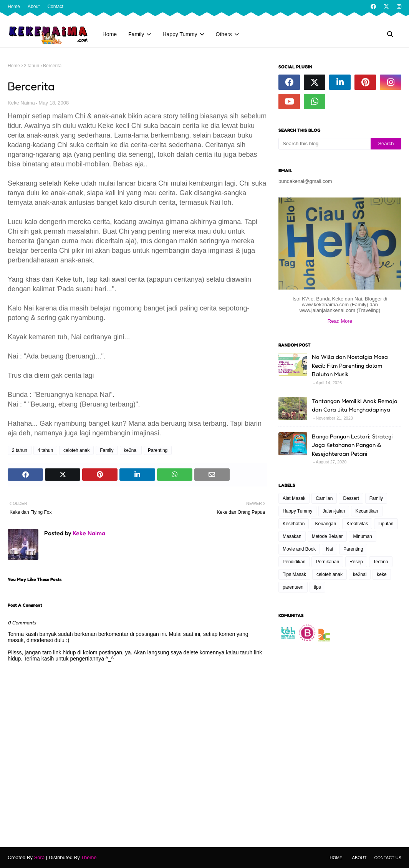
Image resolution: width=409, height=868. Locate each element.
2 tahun (31, 66)
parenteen (293, 587)
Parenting (158, 450)
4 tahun (45, 450)
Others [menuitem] (224, 34)
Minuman (362, 536)
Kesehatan (294, 524)
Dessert (351, 498)
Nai (330, 549)
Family (107, 450)
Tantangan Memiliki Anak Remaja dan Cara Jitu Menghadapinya (355, 405)
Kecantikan (367, 511)
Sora (39, 857)
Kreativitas (357, 524)
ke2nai (131, 450)
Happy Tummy (297, 511)
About (34, 7)
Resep (356, 562)
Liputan (386, 524)
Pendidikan (294, 562)
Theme (89, 857)
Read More (340, 321)
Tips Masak (294, 574)
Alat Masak (294, 498)
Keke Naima (21, 103)
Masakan (292, 536)
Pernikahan (327, 562)
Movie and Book (299, 549)
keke (382, 574)
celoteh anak (76, 450)
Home (14, 7)
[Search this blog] (325, 144)
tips (317, 587)
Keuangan (325, 524)
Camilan (324, 498)
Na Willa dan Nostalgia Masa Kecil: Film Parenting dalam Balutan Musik (350, 365)
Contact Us (388, 858)
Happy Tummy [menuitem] (180, 34)
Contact (55, 7)
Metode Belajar (327, 536)
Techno (381, 562)
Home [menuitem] (110, 34)
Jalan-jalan (334, 511)
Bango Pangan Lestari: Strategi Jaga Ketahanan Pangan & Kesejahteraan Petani (352, 445)
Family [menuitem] (136, 34)
